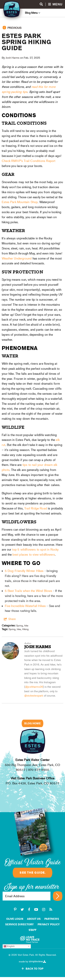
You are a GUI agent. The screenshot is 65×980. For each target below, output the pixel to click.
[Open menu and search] (51, 4)
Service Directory (19, 924)
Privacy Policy (49, 924)
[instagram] (44, 910)
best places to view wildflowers (34, 554)
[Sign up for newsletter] (58, 896)
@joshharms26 (34, 687)
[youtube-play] (36, 910)
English (9, 946)
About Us (34, 919)
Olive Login (15, 919)
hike (26, 626)
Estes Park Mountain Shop (20, 202)
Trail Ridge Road (36, 508)
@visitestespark (34, 696)
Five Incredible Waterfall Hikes (25, 606)
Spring (19, 626)
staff (32, 930)
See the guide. (32, 873)
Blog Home (32, 723)
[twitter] (22, 910)
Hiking (25, 629)
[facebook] (29, 910)
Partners (52, 919)
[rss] (51, 910)
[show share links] (10, 619)
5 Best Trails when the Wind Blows (29, 591)
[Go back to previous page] (32, 29)
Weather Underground (17, 258)
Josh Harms (12, 58)
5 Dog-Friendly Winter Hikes (24, 571)
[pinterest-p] (15, 910)
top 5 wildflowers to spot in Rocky (35, 549)
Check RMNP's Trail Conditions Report (29, 161)
